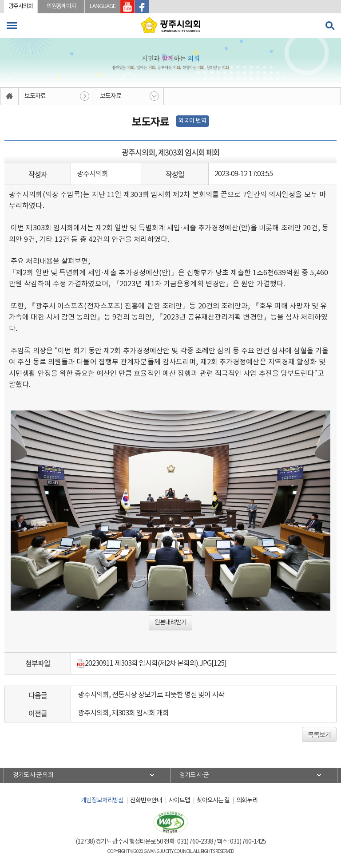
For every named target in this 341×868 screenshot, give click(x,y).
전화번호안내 (146, 801)
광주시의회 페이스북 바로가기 (142, 7)
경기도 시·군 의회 (33, 775)
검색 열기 (330, 26)
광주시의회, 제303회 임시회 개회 (123, 713)
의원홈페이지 (61, 6)
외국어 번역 (192, 121)
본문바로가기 (0, 0)
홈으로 (10, 96)
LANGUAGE (103, 6)
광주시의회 (21, 6)
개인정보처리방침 (102, 801)
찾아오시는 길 (213, 801)
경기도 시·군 (194, 775)
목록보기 (319, 734)
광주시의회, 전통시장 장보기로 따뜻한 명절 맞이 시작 (151, 695)
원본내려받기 (170, 623)
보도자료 (35, 96)
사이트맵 (179, 801)
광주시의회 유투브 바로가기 (127, 7)
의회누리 (247, 801)
